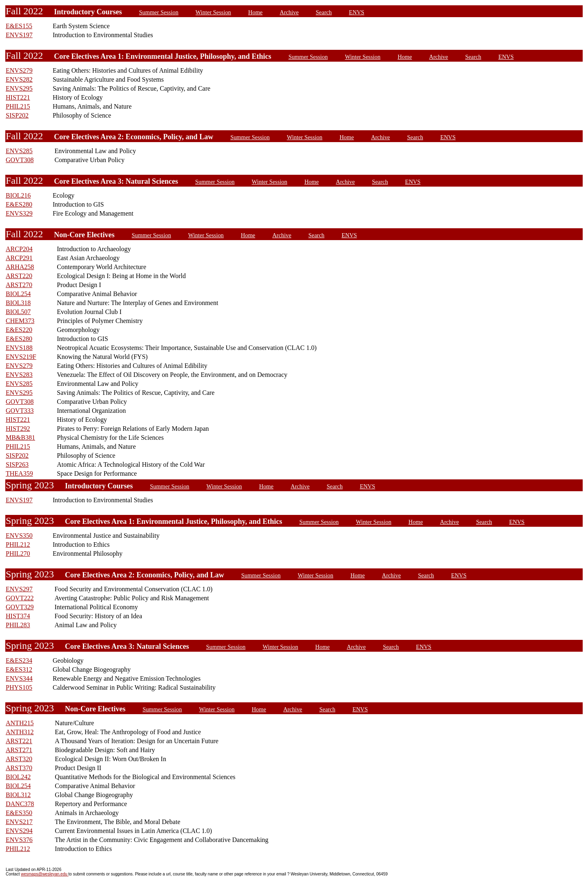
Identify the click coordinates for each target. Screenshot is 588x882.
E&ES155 (19, 26)
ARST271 (19, 750)
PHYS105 (19, 687)
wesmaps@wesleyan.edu (45, 874)
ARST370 (19, 768)
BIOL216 (18, 195)
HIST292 (18, 429)
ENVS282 (19, 79)
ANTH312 (20, 732)
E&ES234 (19, 660)
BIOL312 (18, 795)
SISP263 (17, 464)
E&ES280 (19, 204)
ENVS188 (19, 348)
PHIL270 (18, 553)
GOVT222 (20, 598)
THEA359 (19, 473)
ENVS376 (19, 840)
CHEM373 (20, 321)
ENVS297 (19, 589)
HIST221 (18, 97)
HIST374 (18, 616)
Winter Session (213, 12)
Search (324, 12)
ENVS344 (19, 678)
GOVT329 (20, 607)
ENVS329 (19, 213)
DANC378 (20, 804)
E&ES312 (19, 669)
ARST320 (19, 759)
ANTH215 (20, 723)
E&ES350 (19, 813)
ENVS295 (19, 88)
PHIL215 (18, 106)
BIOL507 (18, 312)
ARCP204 (19, 249)
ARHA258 (20, 267)
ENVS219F (21, 357)
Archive (289, 12)
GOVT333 (20, 411)
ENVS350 (19, 536)
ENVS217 (19, 822)
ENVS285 (19, 151)
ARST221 (19, 741)
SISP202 (17, 115)
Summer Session (159, 12)
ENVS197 (19, 35)
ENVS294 (19, 831)
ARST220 (19, 276)
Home (255, 12)
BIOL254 (18, 294)
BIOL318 (18, 303)
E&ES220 (19, 330)
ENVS (357, 12)
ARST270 (19, 285)
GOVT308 (20, 160)
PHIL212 (18, 545)
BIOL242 (18, 777)
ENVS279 (19, 70)
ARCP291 (19, 258)
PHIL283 (18, 625)
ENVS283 (19, 375)
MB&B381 (20, 438)
